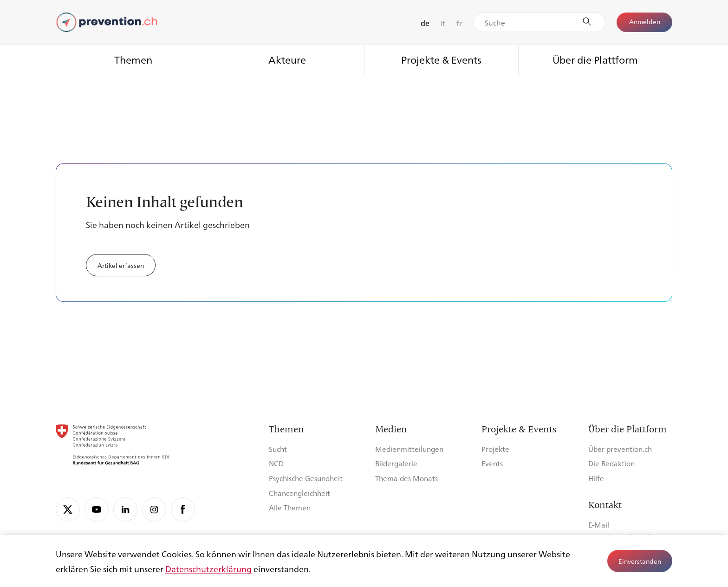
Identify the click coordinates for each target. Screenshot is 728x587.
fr (459, 23)
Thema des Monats (406, 478)
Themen (133, 59)
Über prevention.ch (620, 449)
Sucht (278, 449)
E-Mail (599, 525)
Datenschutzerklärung (208, 568)
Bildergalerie (396, 463)
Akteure (287, 59)
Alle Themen (290, 507)
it (443, 23)
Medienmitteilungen (409, 449)
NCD (276, 463)
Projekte (495, 449)
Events (492, 463)
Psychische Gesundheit (306, 478)
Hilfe (596, 478)
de (425, 23)
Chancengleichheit (299, 493)
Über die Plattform (595, 59)
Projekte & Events (441, 59)
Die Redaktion (611, 463)
